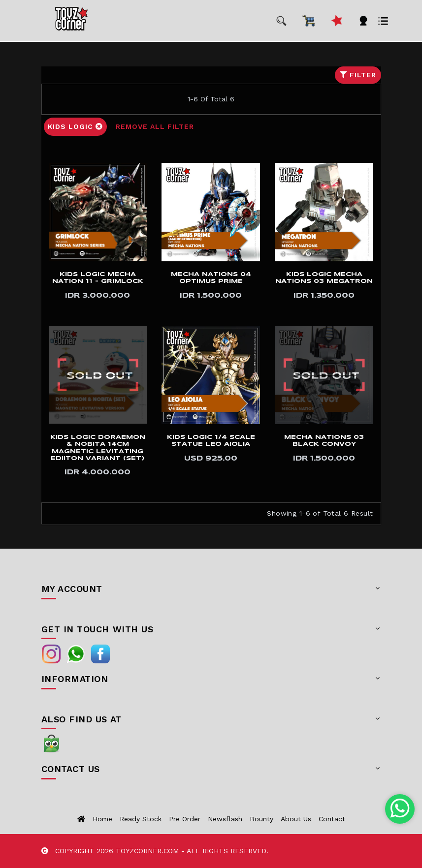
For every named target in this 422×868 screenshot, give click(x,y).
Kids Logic (75, 126)
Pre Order (185, 819)
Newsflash (225, 819)
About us (296, 819)
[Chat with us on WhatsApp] (400, 809)
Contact (332, 819)
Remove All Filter (155, 126)
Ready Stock (141, 819)
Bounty (261, 819)
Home (102, 819)
